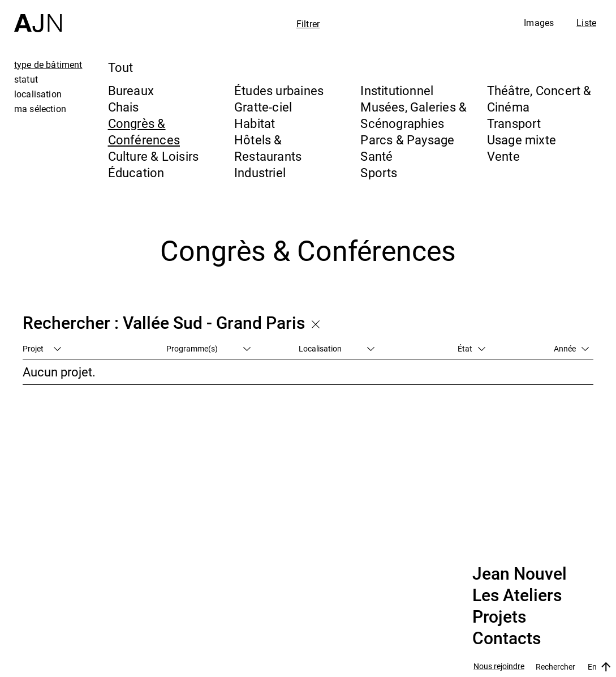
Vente (503, 156)
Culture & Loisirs (154, 156)
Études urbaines (279, 90)
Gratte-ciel (263, 107)
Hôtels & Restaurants (268, 148)
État (471, 348)
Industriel (260, 172)
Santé (376, 156)
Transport (514, 123)
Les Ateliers (517, 595)
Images (539, 23)
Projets (499, 617)
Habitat (255, 123)
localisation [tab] (38, 94)
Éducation (136, 172)
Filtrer (308, 24)
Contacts (507, 639)
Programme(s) (208, 348)
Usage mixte (522, 140)
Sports (379, 172)
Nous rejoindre (499, 667)
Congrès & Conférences (144, 131)
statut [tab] (26, 79)
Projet (42, 348)
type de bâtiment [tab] (48, 65)
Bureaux (131, 90)
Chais (124, 107)
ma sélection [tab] (40, 109)
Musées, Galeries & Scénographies (413, 115)
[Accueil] (38, 16)
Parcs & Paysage (407, 140)
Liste (586, 23)
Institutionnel (397, 90)
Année (571, 348)
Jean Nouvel (520, 574)
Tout (121, 67)
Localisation (337, 348)
